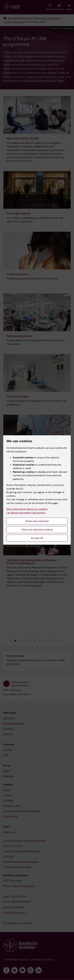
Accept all (37, 538)
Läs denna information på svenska (26, 513)
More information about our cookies (27, 509)
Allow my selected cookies (37, 530)
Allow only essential (37, 521)
